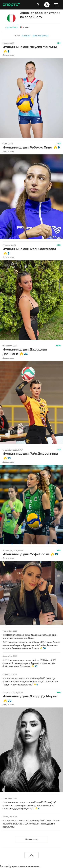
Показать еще (32, 839)
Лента (17, 36)
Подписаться (11, 27)
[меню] (56, 5)
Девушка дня (8, 55)
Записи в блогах (40, 36)
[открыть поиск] (38, 5)
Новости (26, 36)
